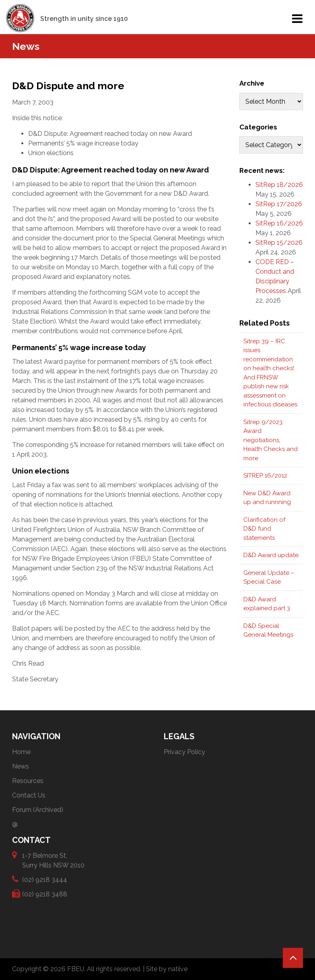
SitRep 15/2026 (279, 243)
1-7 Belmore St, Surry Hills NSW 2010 (53, 860)
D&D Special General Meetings (268, 630)
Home (21, 752)
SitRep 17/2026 (279, 204)
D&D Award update (271, 555)
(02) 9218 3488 (45, 894)
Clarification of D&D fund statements (264, 529)
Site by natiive (167, 969)
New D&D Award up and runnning (267, 498)
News (21, 766)
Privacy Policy (184, 752)
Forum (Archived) (38, 810)
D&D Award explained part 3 (267, 604)
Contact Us (29, 795)
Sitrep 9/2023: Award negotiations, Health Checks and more (271, 440)
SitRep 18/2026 (279, 185)
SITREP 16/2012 (265, 476)
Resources (28, 781)
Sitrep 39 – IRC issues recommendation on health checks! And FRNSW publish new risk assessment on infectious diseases (270, 373)
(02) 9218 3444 (45, 879)
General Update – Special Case (269, 577)
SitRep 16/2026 (279, 223)
